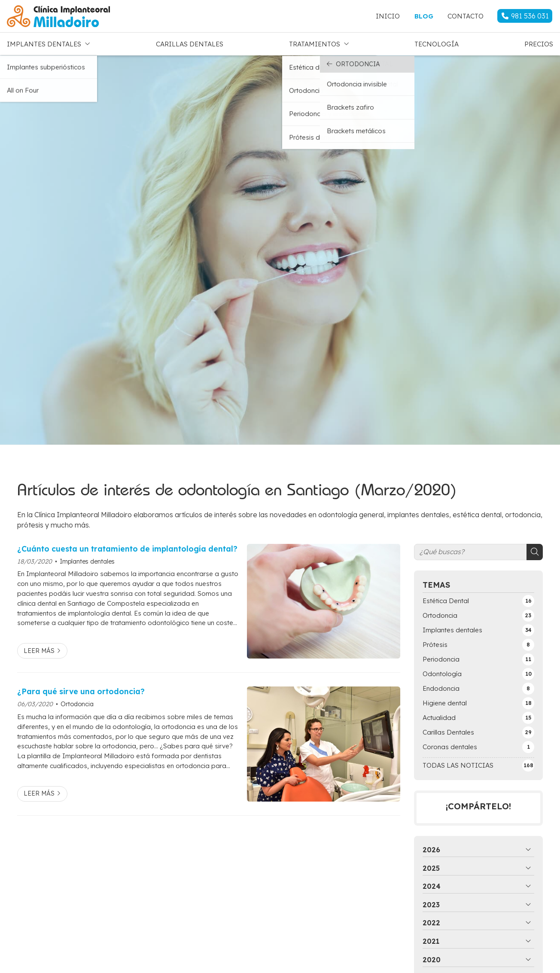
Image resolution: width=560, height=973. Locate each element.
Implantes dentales (87, 559)
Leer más (39, 649)
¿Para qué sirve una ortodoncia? (81, 689)
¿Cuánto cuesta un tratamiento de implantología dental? (127, 546)
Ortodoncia (77, 702)
